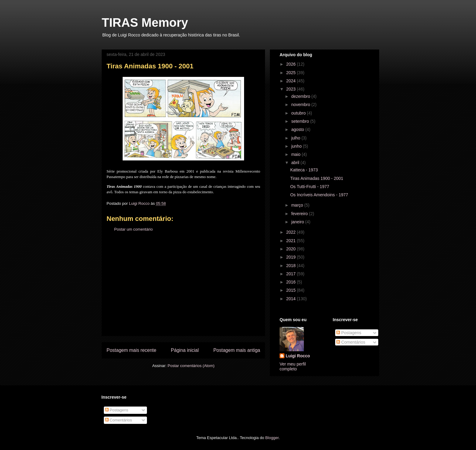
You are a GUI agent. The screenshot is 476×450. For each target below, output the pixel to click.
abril (296, 163)
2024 (292, 81)
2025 (292, 73)
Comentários (351, 342)
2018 (292, 266)
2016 (292, 282)
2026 (292, 64)
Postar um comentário (133, 229)
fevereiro (300, 214)
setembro (301, 121)
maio (296, 154)
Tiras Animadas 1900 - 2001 (317, 178)
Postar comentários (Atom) (191, 366)
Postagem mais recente (131, 350)
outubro (299, 113)
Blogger (272, 438)
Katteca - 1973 (304, 170)
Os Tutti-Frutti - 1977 (310, 187)
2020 (292, 249)
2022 (292, 232)
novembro (301, 105)
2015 (292, 290)
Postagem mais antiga (237, 350)
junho (297, 146)
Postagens (349, 333)
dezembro (301, 96)
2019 (292, 257)
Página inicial (185, 350)
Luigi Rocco (298, 356)
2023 (292, 89)
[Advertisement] (183, 289)
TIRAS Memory (145, 22)
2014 (292, 299)
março (298, 205)
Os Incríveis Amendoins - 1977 (319, 195)
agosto (298, 129)
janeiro (298, 222)
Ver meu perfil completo (293, 366)
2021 (292, 241)
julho (296, 138)
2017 (292, 274)
